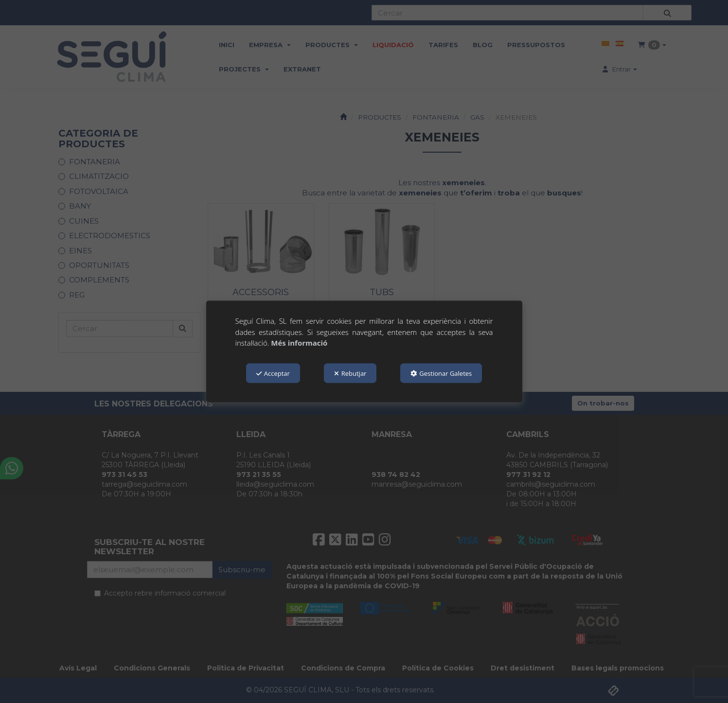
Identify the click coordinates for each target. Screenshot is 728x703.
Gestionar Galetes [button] (441, 373)
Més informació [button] (299, 343)
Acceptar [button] (273, 373)
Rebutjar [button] (350, 373)
